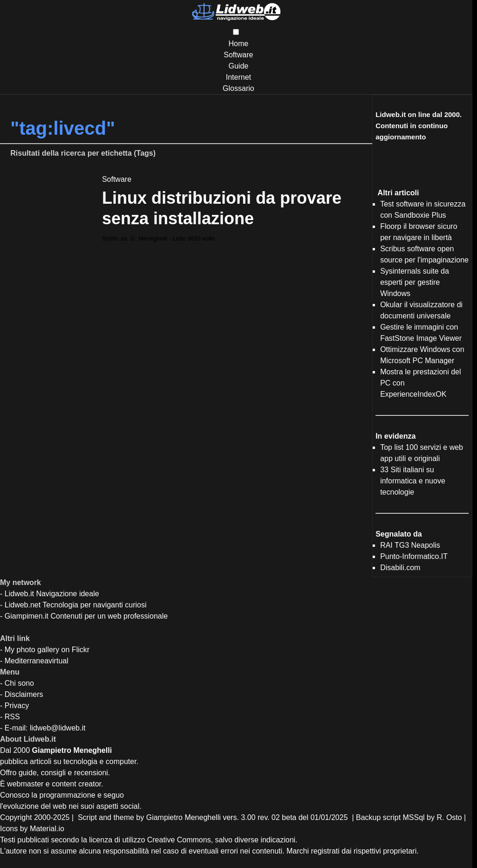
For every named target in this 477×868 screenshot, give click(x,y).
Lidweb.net (23, 605)
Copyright (16, 817)
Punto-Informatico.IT (414, 556)
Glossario (238, 88)
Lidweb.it (19, 594)
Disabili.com (400, 568)
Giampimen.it (27, 616)
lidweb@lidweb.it (58, 728)
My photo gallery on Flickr (47, 650)
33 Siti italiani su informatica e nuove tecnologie (413, 481)
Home (239, 44)
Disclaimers (24, 694)
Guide (239, 66)
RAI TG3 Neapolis (410, 545)
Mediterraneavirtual (37, 661)
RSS (12, 717)
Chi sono (19, 683)
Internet (238, 77)
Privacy (17, 706)
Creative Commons (179, 840)
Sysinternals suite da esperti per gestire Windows (415, 282)
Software (238, 55)
